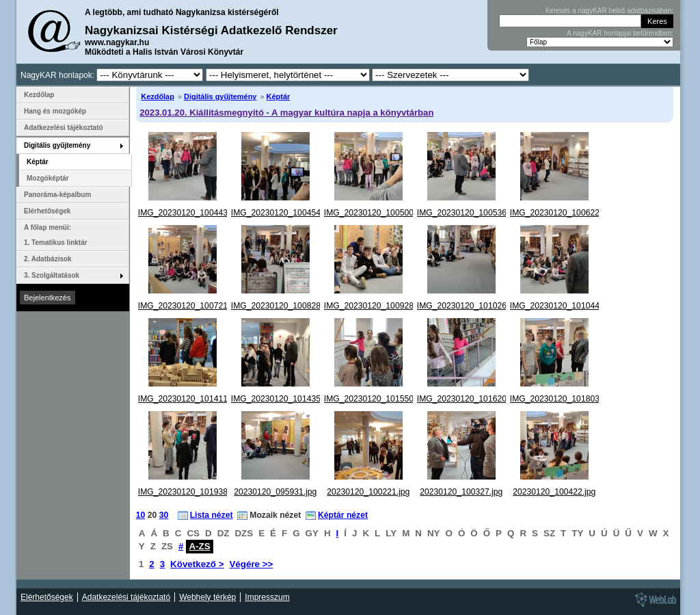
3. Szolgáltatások (52, 275)
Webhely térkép (207, 597)
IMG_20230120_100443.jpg (190, 213)
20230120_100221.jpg (368, 492)
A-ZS (199, 546)
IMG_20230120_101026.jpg (469, 306)
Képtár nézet (343, 515)
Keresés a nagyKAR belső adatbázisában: (609, 11)
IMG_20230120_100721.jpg (190, 306)
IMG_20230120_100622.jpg (562, 213)
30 (164, 515)
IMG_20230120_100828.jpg (283, 306)
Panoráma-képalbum (57, 195)
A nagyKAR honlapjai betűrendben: (620, 33)
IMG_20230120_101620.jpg (469, 399)
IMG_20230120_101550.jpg (376, 399)
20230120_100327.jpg (461, 492)
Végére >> (251, 564)
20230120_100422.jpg (554, 492)
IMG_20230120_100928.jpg (376, 306)
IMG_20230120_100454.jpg (283, 213)
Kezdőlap (158, 96)
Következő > (197, 564)
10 (141, 515)
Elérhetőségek (47, 211)
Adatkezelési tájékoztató (64, 128)
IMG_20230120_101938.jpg (190, 492)
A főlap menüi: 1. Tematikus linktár (56, 235)
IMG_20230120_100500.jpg (376, 213)
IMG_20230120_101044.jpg (562, 306)
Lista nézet (212, 515)
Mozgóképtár (48, 178)
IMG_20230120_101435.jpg (283, 399)
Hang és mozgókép (55, 111)
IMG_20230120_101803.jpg (562, 399)
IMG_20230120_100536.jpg (469, 213)
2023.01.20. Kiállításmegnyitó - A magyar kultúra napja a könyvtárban (286, 113)
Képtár (279, 96)
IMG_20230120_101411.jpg (190, 399)
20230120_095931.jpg (275, 492)
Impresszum (267, 597)
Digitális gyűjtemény (220, 96)
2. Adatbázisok (48, 259)
